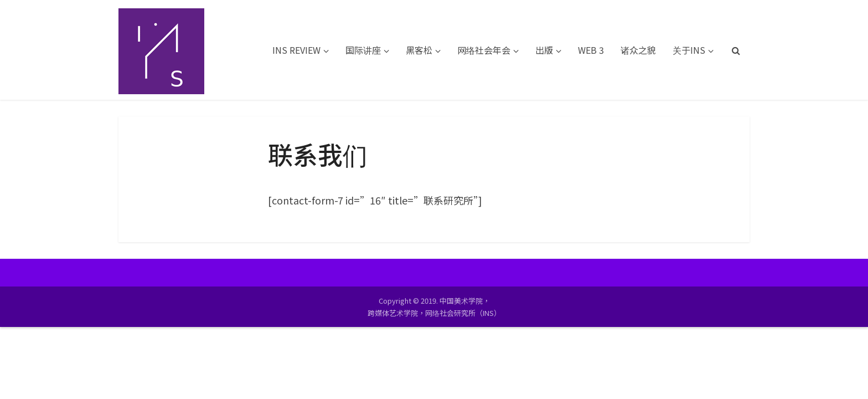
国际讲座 (363, 50)
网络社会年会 (484, 50)
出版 (544, 50)
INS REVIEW (296, 50)
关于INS (689, 50)
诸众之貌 (638, 50)
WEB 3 (591, 50)
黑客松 (419, 50)
